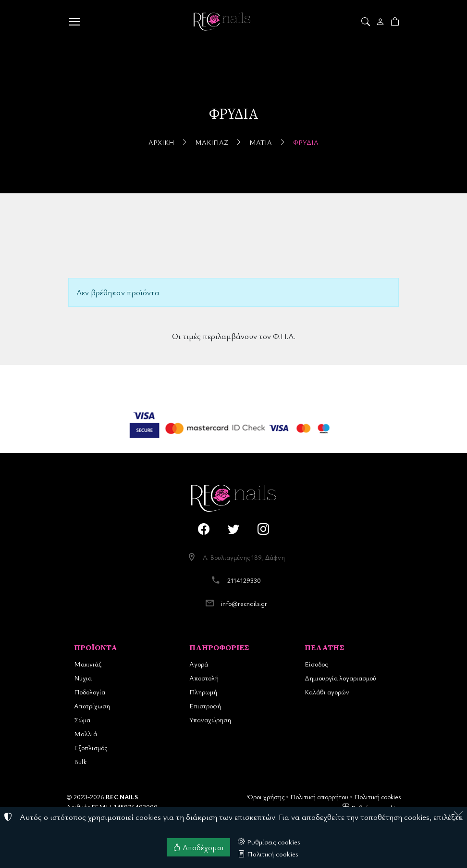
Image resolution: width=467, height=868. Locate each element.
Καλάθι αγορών (327, 692)
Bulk (80, 761)
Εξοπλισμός (91, 748)
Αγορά (199, 664)
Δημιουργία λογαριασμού (340, 678)
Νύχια (83, 678)
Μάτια (261, 142)
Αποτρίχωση (92, 706)
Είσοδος (316, 664)
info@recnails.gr (244, 603)
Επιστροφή (205, 706)
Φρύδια (306, 142)
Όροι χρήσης (266, 797)
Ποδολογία (90, 692)
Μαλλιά (86, 734)
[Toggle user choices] (381, 22)
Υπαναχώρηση (210, 720)
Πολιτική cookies (377, 797)
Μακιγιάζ (212, 142)
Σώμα (82, 720)
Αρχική (161, 142)
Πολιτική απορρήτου (319, 797)
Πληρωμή (203, 692)
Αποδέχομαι (198, 847)
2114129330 (244, 580)
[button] (366, 22)
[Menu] (74, 22)
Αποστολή (204, 678)
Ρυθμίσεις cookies (269, 842)
